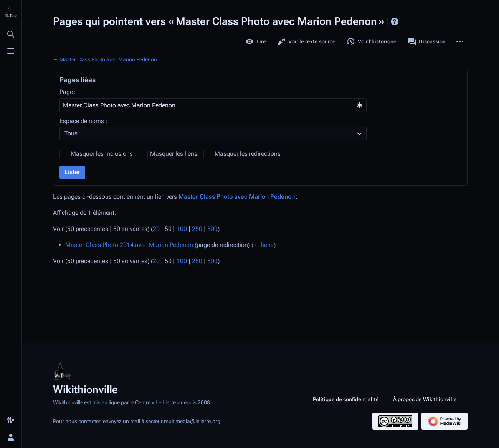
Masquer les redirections (248, 154)
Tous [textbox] (71, 133)
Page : (68, 92)
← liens (264, 245)
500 (212, 229)
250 (197, 229)
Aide (395, 21)
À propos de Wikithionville (425, 399)
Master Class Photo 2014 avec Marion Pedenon (129, 245)
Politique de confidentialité (346, 399)
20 (156, 229)
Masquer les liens (174, 154)
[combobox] (213, 105)
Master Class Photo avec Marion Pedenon (108, 59)
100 (182, 229)
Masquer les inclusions (102, 154)
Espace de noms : (83, 121)
